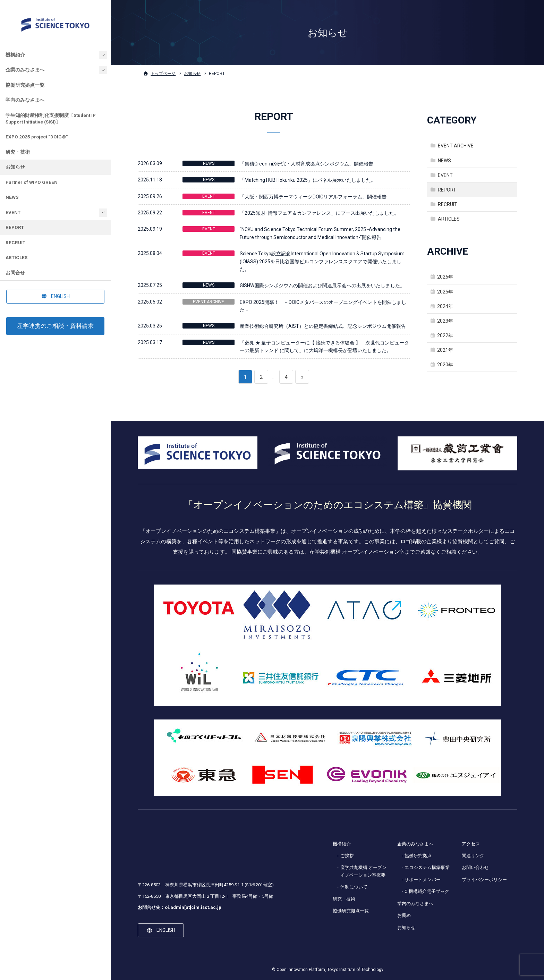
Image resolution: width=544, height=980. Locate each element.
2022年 (445, 335)
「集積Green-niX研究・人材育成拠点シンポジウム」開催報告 (307, 164)
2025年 (445, 292)
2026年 (445, 277)
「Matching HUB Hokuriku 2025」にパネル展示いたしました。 (308, 180)
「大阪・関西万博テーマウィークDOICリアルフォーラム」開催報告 (313, 197)
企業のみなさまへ (25, 70)
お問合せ (15, 273)
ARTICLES (16, 257)
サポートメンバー (423, 880)
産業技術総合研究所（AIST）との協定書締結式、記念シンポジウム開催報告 (323, 326)
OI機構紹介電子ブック (427, 891)
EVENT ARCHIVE (209, 302)
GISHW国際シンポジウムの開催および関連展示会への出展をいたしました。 (322, 286)
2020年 (445, 365)
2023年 (445, 321)
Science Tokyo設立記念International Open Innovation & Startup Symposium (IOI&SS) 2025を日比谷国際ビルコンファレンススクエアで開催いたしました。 (322, 261)
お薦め (404, 915)
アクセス (471, 844)
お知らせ (15, 167)
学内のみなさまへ (25, 100)
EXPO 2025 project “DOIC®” (37, 137)
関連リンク (473, 856)
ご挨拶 (347, 856)
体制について (354, 887)
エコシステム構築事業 (427, 867)
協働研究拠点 (418, 856)
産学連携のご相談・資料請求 (55, 326)
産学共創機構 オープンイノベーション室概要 (363, 871)
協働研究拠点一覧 (25, 85)
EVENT (13, 212)
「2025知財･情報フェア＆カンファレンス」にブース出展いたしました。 (319, 213)
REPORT (15, 227)
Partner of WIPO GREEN (32, 182)
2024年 (445, 306)
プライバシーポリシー (484, 880)
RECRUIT (15, 242)
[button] (55, 297)
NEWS (12, 197)
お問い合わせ (475, 867)
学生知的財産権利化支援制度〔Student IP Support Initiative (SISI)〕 (51, 118)
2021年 (445, 350)
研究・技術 (18, 152)
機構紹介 (15, 55)
